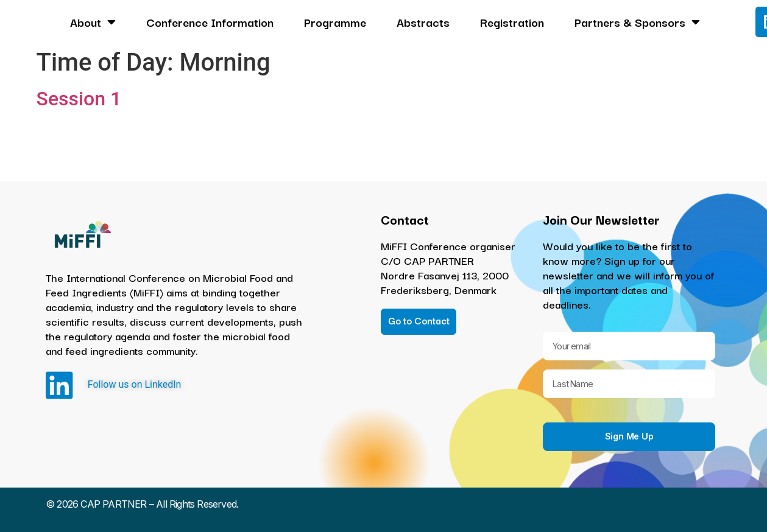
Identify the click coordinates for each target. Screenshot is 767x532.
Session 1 (79, 99)
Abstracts (423, 22)
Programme (335, 22)
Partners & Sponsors (637, 22)
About (93, 22)
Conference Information (210, 22)
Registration (512, 22)
